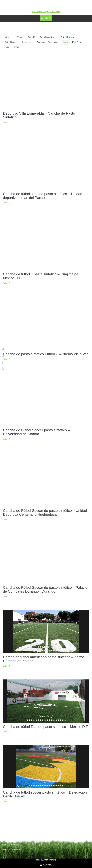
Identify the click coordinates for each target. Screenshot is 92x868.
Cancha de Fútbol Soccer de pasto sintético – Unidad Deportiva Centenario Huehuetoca (45, 512)
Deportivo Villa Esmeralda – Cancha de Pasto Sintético (39, 115)
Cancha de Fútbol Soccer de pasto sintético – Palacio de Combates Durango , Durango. (45, 589)
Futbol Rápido (67, 37)
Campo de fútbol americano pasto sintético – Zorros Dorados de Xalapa (44, 659)
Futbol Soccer (11, 42)
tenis (7, 47)
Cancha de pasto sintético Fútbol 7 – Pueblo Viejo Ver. (46, 354)
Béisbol (20, 37)
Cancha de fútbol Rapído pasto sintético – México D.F (45, 727)
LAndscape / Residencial (47, 42)
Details (6, 122)
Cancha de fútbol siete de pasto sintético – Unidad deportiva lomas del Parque (43, 196)
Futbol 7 (32, 37)
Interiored (27, 42)
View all (8, 37)
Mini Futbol (77, 42)
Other (17, 47)
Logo (65, 42)
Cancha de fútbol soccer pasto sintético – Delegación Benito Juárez (45, 794)
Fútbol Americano (48, 37)
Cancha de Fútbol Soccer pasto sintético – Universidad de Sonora (36, 432)
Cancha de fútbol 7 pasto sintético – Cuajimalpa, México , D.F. (41, 276)
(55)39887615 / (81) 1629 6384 (46, 12)
